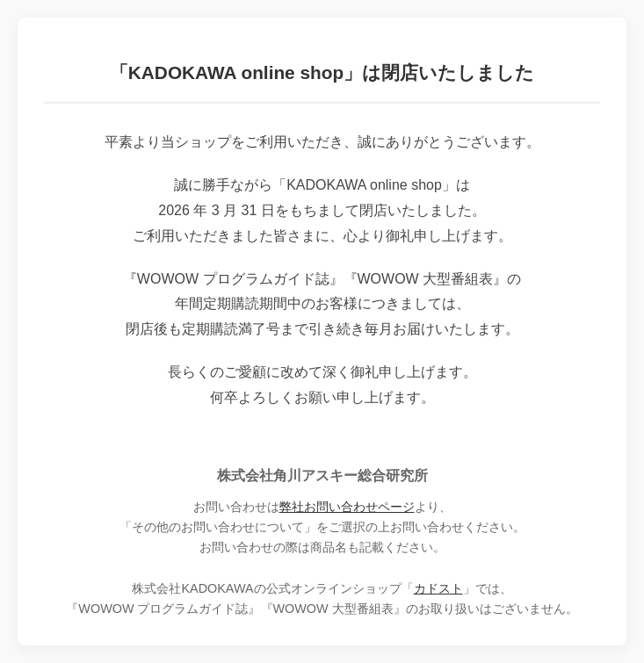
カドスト (438, 588)
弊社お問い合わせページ (347, 507)
